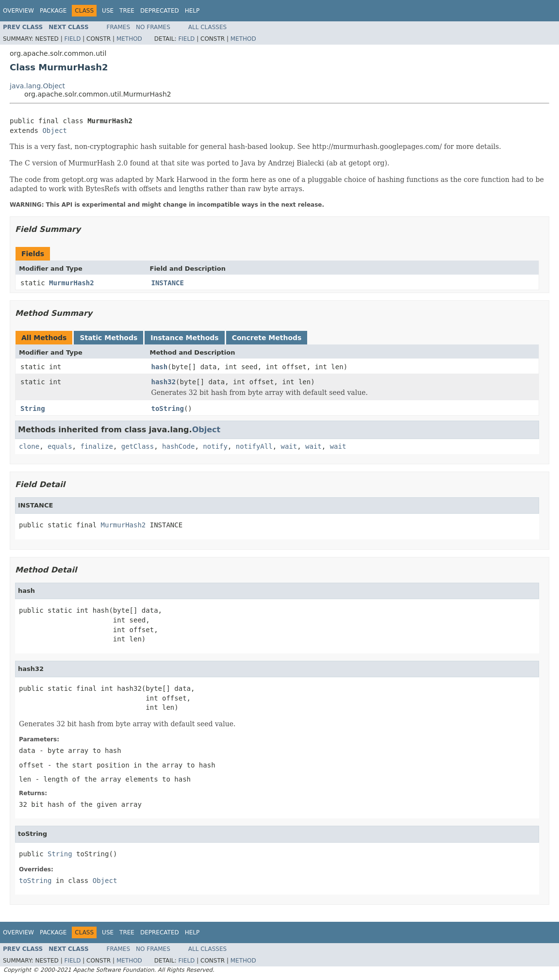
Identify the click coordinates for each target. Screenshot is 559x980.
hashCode (178, 446)
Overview (18, 11)
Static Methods (108, 338)
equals (60, 446)
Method (129, 39)
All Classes (207, 27)
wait (289, 446)
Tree (127, 11)
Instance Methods (184, 338)
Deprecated (160, 11)
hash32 (164, 382)
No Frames (153, 27)
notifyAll (254, 446)
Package (53, 11)
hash (160, 367)
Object (55, 131)
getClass (138, 446)
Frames (119, 27)
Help (192, 11)
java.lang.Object (37, 86)
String (33, 408)
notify (215, 446)
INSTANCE (168, 283)
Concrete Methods (267, 338)
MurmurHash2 (72, 283)
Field (72, 39)
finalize (96, 446)
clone (29, 446)
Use (108, 11)
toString (168, 408)
